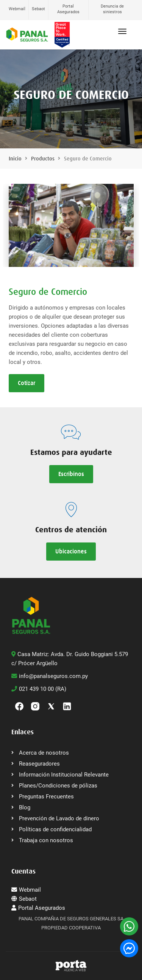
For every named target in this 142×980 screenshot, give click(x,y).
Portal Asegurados (68, 9)
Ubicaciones (71, 551)
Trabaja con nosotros (46, 840)
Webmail (17, 9)
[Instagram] (35, 706)
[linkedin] (67, 706)
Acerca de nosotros (44, 753)
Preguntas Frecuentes (46, 797)
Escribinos (71, 474)
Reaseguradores (39, 764)
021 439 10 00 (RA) (39, 689)
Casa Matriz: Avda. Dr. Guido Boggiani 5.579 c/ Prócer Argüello (70, 659)
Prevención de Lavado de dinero (59, 818)
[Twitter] (51, 706)
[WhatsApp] (129, 926)
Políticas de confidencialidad (55, 829)
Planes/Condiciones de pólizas (58, 786)
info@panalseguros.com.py (50, 676)
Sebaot (38, 9)
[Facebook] (19, 706)
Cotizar (27, 383)
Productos (43, 159)
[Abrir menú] (122, 31)
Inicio (15, 159)
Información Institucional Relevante (64, 775)
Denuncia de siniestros (112, 9)
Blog (25, 807)
